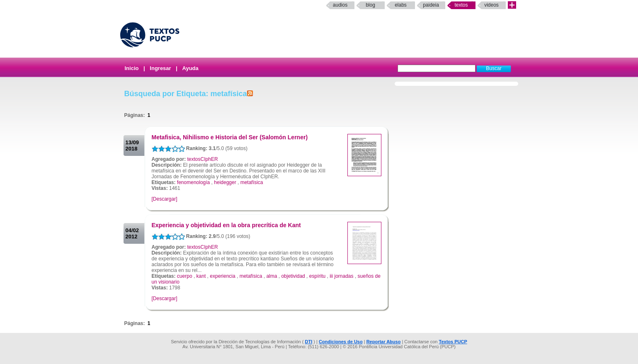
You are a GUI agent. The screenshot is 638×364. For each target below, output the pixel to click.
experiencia (222, 276)
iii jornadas (341, 276)
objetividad (293, 276)
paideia (431, 5)
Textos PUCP (453, 342)
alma (272, 276)
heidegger (225, 182)
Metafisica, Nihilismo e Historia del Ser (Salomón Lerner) (230, 137)
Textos (461, 5)
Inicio (132, 68)
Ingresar (160, 68)
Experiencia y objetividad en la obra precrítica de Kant (226, 225)
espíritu (317, 276)
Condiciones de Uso (341, 342)
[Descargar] (165, 199)
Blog (370, 5)
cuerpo (185, 276)
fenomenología (193, 182)
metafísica (252, 182)
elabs (401, 5)
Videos (491, 5)
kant (201, 276)
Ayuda (190, 68)
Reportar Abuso (384, 342)
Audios (340, 5)
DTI (308, 342)
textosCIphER (203, 159)
